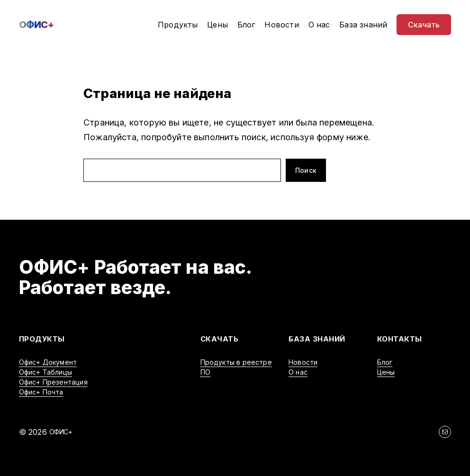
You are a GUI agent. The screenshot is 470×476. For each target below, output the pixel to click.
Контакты (400, 339)
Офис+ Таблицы (45, 372)
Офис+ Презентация (53, 382)
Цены (386, 372)
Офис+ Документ (48, 362)
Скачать (220, 339)
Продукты (42, 339)
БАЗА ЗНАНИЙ (317, 339)
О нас (298, 372)
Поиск (306, 170)
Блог (385, 362)
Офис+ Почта (41, 392)
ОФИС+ (36, 25)
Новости (303, 362)
